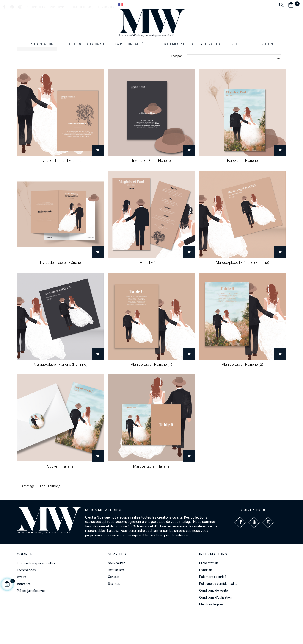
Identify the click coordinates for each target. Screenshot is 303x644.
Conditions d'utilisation (215, 626)
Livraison (206, 599)
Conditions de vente (213, 619)
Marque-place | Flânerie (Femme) (242, 291)
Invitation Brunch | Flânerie (61, 190)
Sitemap (114, 613)
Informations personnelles (36, 592)
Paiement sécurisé (213, 606)
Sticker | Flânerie (60, 495)
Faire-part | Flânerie (242, 190)
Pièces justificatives (31, 620)
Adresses (24, 613)
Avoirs (22, 606)
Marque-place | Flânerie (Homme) (61, 393)
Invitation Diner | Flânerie (151, 190)
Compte (25, 583)
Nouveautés (117, 592)
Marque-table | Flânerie (151, 495)
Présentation (209, 592)
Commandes (26, 599)
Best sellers (116, 599)
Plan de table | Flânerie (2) (242, 393)
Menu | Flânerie (151, 291)
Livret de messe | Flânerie (61, 291)
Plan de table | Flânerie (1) (151, 393)
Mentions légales (211, 633)
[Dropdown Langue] (121, 5)
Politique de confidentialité (218, 613)
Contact (114, 606)
